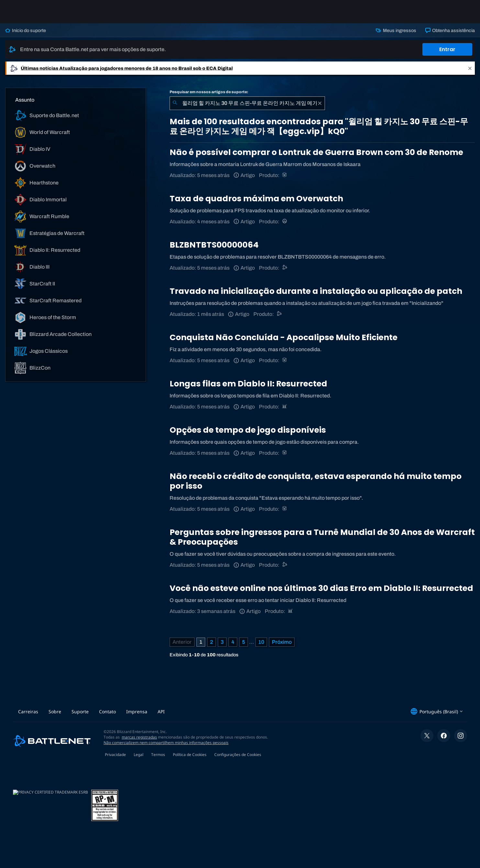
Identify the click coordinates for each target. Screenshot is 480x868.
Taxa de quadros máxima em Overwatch (256, 199)
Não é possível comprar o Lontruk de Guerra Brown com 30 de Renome (316, 152)
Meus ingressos (396, 30)
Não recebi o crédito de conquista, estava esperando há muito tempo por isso (316, 481)
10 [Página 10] (261, 642)
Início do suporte (26, 30)
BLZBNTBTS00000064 (214, 245)
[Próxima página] (282, 642)
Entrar (447, 49)
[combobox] (247, 103)
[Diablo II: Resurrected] (285, 407)
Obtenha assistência (450, 30)
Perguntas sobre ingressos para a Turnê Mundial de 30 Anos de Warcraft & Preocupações (322, 537)
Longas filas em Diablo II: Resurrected (248, 384)
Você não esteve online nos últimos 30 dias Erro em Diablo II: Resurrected (321, 588)
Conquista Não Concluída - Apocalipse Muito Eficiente (284, 337)
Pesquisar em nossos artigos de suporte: (209, 92)
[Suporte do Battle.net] (285, 268)
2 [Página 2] (212, 642)
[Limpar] (320, 103)
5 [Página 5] (244, 642)
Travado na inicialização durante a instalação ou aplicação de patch (316, 291)
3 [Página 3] (222, 642)
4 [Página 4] (233, 642)
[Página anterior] (182, 642)
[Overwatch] (285, 222)
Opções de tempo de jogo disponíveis (248, 430)
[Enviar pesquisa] (175, 103)
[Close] (470, 68)
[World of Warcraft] (285, 175)
